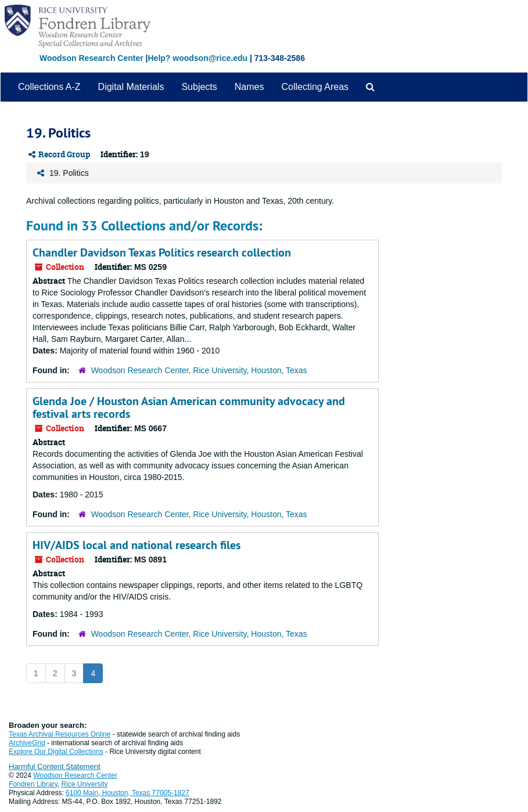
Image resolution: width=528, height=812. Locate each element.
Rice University (85, 784)
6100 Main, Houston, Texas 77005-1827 (127, 793)
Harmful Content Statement (55, 766)
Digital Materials (131, 87)
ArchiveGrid (27, 743)
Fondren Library (33, 784)
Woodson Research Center (91, 58)
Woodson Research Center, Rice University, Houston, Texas (199, 370)
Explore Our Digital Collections (56, 752)
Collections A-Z (49, 87)
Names (249, 87)
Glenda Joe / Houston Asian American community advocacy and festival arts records (189, 407)
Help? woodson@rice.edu (197, 58)
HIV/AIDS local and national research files (137, 545)
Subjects (199, 87)
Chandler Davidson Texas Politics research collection (162, 252)
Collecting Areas (315, 87)
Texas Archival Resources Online (60, 734)
